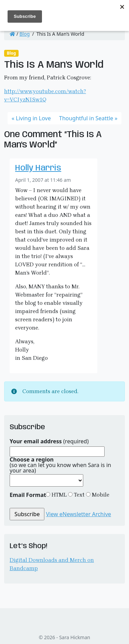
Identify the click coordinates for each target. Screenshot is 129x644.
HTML (58, 495)
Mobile (100, 495)
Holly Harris (38, 168)
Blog (25, 34)
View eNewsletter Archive (79, 514)
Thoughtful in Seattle (86, 118)
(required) (49, 441)
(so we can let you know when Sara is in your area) (60, 465)
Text (79, 495)
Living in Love (33, 118)
